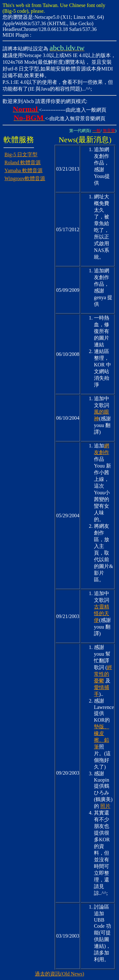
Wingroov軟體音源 (25, 178)
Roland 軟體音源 (23, 162)
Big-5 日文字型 (21, 155)
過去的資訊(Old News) (60, 974)
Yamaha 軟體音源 (23, 170)
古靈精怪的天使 (102, 613)
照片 (105, 806)
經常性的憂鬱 (103, 674)
